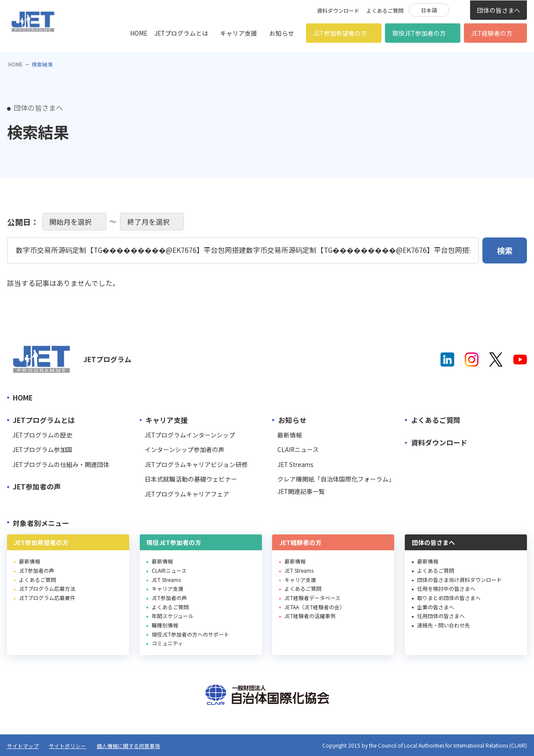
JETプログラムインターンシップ (190, 435)
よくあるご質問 (385, 10)
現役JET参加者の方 (419, 33)
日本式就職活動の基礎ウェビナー (191, 479)
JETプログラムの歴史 (42, 435)
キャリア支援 (239, 33)
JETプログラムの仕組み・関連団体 (61, 464)
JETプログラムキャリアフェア (187, 494)
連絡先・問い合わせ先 (444, 625)
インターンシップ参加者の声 (185, 449)
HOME (139, 33)
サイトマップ (23, 746)
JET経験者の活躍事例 (310, 616)
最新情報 (290, 435)
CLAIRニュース (298, 449)
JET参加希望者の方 (340, 33)
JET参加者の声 (37, 487)
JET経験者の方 (492, 33)
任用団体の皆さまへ (441, 616)
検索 (459, 9)
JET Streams (295, 464)
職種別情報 (165, 625)
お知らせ (282, 33)
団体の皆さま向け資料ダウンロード (459, 580)
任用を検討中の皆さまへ (446, 588)
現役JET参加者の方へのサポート (190, 634)
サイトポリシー (67, 746)
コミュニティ (167, 643)
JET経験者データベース (312, 598)
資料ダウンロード (338, 10)
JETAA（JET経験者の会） (315, 607)
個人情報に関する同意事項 (128, 746)
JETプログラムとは (181, 33)
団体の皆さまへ (499, 10)
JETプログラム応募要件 (47, 598)
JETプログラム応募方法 (47, 588)
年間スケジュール (173, 616)
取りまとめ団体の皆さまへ (449, 598)
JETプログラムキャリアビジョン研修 (196, 464)
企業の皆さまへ (436, 607)
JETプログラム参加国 (42, 449)
